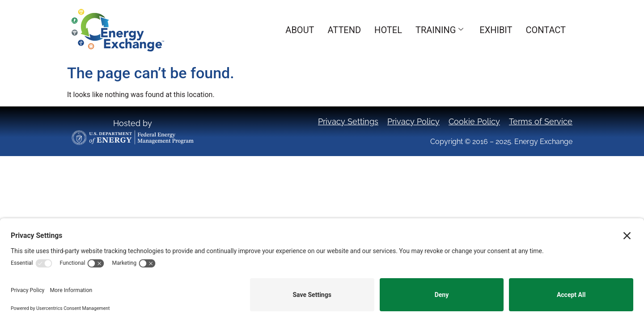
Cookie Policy (474, 121)
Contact (546, 30)
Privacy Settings (348, 121)
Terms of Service (541, 121)
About (300, 30)
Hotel (388, 30)
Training (439, 30)
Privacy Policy (413, 121)
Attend (345, 30)
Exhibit (496, 30)
